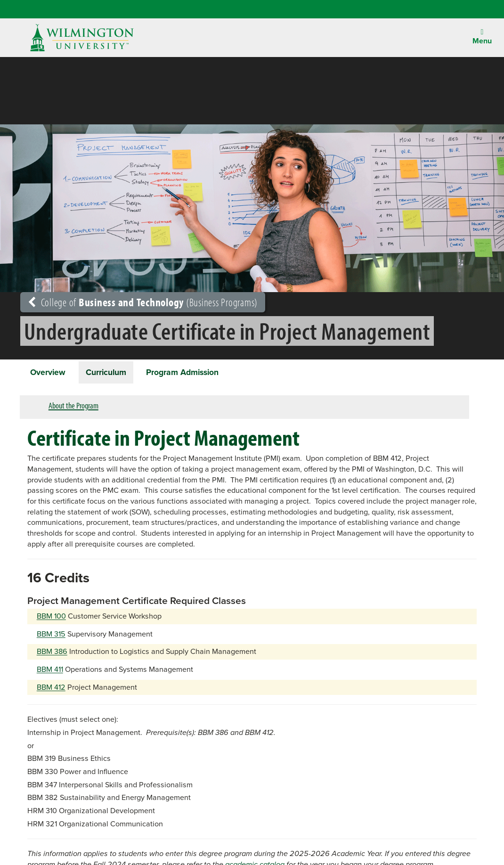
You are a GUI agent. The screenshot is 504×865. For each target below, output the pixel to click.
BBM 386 (52, 653)
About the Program (73, 407)
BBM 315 (51, 635)
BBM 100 (51, 618)
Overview (50, 373)
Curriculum (111, 373)
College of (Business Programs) (143, 302)
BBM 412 (51, 689)
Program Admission (192, 373)
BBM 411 (50, 671)
